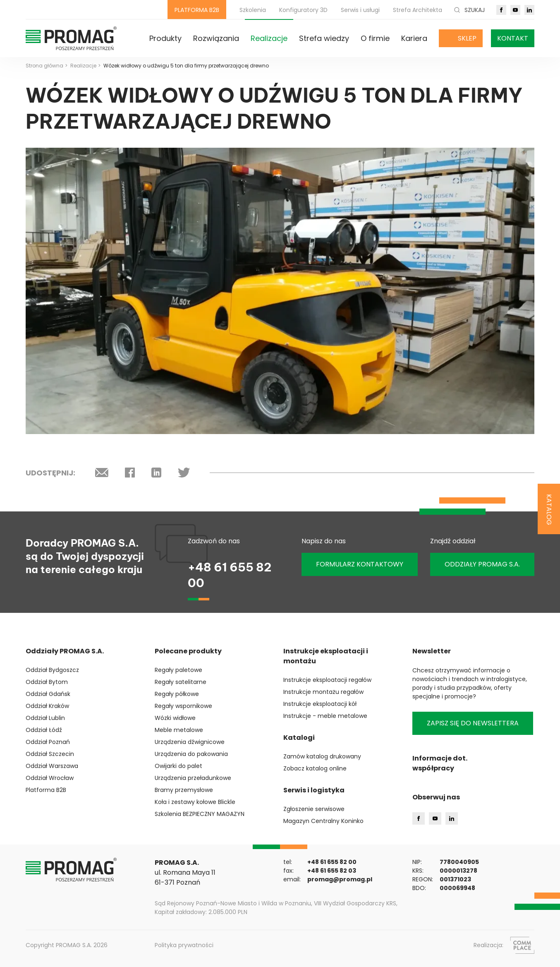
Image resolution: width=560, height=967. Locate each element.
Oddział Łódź (44, 730)
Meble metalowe (179, 730)
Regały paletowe (178, 670)
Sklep (467, 38)
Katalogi (299, 738)
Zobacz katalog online (315, 768)
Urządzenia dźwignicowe (190, 742)
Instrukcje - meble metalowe (325, 716)
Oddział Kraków (47, 706)
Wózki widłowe (175, 718)
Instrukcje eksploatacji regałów (327, 680)
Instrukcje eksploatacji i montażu (326, 656)
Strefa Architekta (418, 10)
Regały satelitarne (181, 682)
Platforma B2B (46, 790)
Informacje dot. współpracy (440, 763)
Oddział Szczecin (50, 754)
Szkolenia (253, 10)
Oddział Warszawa (52, 766)
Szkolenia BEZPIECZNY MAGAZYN (200, 814)
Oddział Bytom (47, 682)
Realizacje (269, 38)
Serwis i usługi (360, 10)
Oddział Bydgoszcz (52, 670)
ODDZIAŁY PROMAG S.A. (482, 564)
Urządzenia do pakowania (191, 754)
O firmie (375, 38)
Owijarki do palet (178, 766)
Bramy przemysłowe (184, 790)
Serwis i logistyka (314, 790)
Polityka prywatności (184, 945)
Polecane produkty (188, 651)
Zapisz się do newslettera (473, 723)
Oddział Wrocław (50, 778)
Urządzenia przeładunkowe (193, 778)
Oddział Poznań (48, 742)
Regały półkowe (177, 694)
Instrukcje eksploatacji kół (320, 704)
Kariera (414, 38)
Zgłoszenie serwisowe (314, 809)
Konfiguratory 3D (303, 10)
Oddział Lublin (45, 718)
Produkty (165, 38)
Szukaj (469, 10)
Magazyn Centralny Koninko (323, 821)
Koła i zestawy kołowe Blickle (195, 802)
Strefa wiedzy (324, 38)
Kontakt (513, 38)
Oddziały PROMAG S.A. (65, 651)
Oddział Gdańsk (48, 694)
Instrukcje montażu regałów (323, 692)
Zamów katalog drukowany (322, 756)
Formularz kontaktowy (360, 564)
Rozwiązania (216, 38)
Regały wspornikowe (183, 706)
